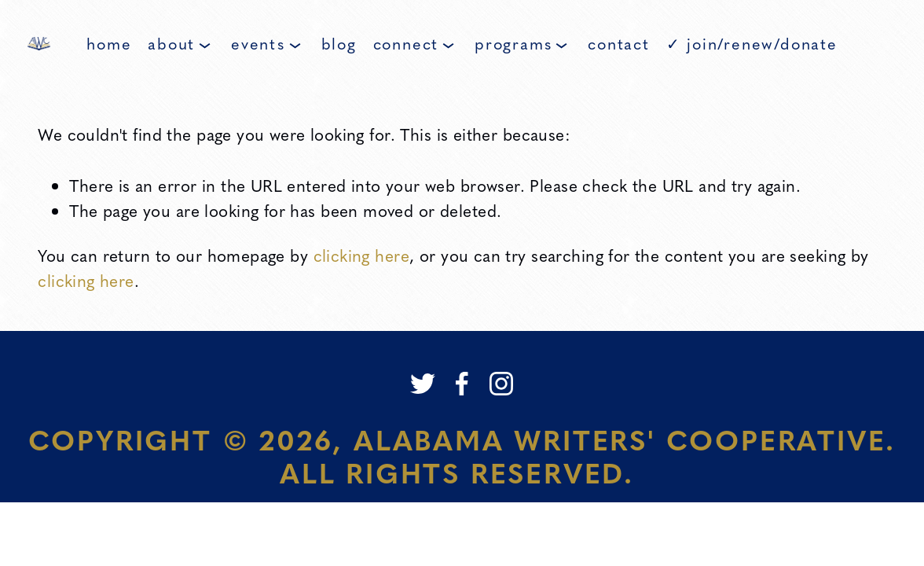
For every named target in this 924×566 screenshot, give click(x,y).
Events (266, 43)
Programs (521, 43)
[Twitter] (423, 384)
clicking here (361, 255)
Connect (414, 43)
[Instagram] (501, 384)
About (179, 43)
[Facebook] (462, 384)
